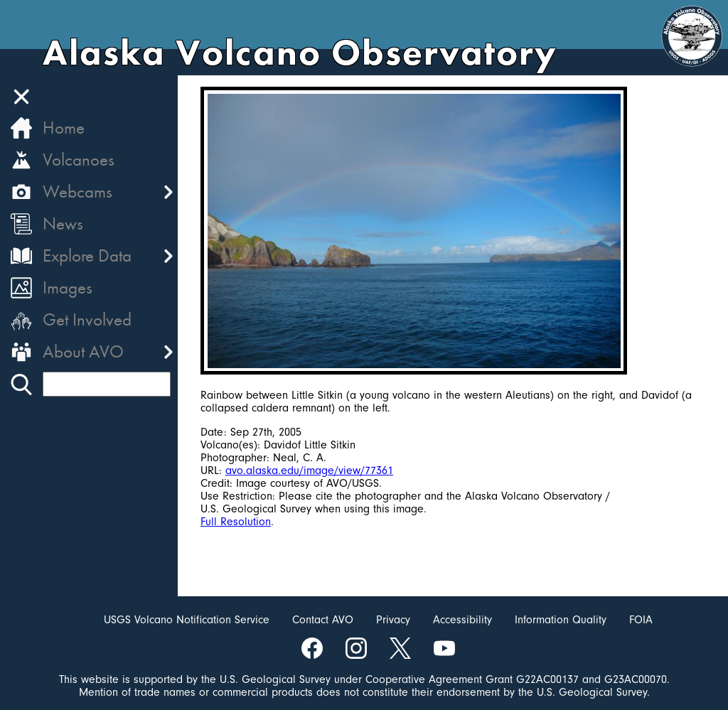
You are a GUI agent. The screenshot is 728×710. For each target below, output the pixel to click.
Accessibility (462, 620)
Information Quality (561, 620)
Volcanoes (79, 160)
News (63, 224)
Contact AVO (323, 620)
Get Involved (87, 319)
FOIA (641, 620)
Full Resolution (236, 522)
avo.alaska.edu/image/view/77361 (309, 470)
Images (68, 287)
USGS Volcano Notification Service (187, 620)
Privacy (393, 620)
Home (64, 128)
